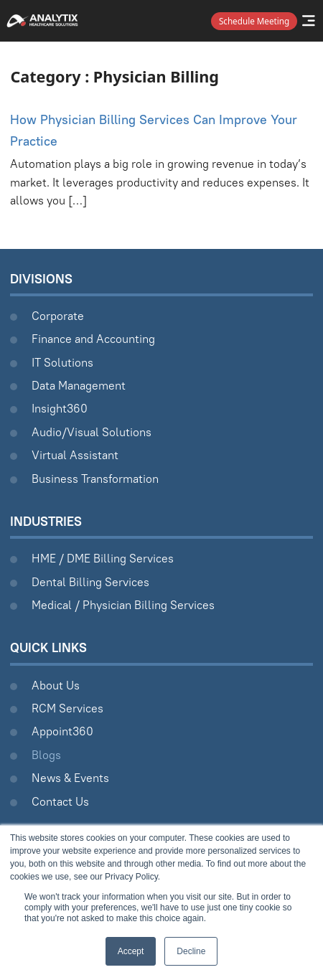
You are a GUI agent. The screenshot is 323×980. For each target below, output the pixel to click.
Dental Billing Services (90, 582)
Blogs (46, 755)
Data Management (79, 385)
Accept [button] (131, 951)
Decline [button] (191, 951)
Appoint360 (62, 731)
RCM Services (67, 708)
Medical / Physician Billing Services (123, 605)
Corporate (58, 316)
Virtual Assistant (75, 455)
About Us (56, 685)
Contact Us (60, 801)
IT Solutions (62, 362)
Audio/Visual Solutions (92, 432)
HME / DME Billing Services (103, 558)
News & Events (70, 778)
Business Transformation (95, 479)
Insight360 (60, 408)
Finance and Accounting (93, 339)
